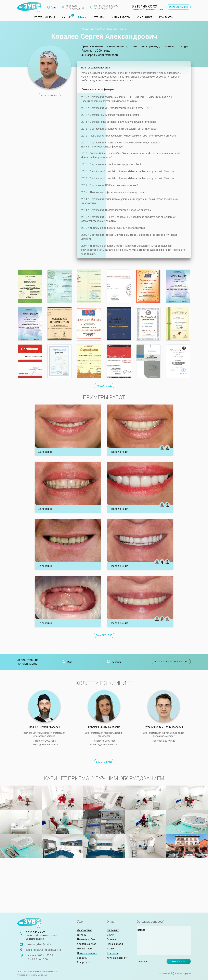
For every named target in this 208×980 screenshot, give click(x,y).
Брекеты (82, 958)
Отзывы (99, 17)
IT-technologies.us (183, 974)
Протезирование (87, 953)
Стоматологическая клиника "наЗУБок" (29, 7)
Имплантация (85, 949)
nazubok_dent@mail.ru (39, 944)
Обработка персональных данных (32, 975)
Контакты (166, 17)
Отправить (179, 962)
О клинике (145, 17)
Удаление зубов (87, 944)
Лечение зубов (86, 939)
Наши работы (121, 17)
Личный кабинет (117, 958)
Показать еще (104, 635)
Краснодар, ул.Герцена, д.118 (43, 950)
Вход (53, 7)
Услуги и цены (44, 17)
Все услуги (83, 962)
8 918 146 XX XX (147, 8)
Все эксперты (104, 762)
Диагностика (85, 930)
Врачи (82, 17)
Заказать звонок (179, 7)
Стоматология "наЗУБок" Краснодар (100, 29)
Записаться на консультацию (171, 662)
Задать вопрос (50, 95)
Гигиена (82, 935)
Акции (67, 17)
